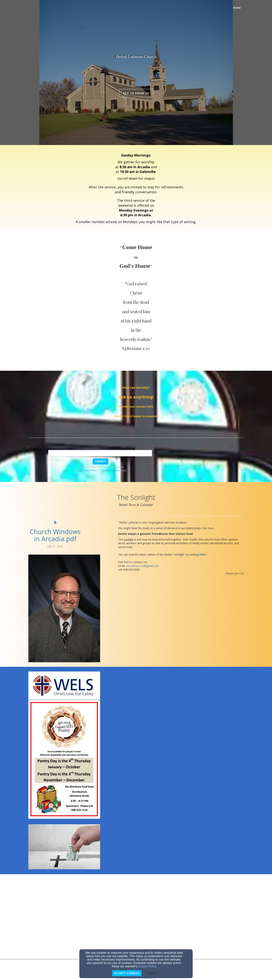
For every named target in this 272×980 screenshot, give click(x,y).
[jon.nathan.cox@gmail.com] (143, 566)
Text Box (54, 447)
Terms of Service (111, 470)
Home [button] (237, 8)
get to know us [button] (136, 93)
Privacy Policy (89, 470)
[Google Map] (136, 894)
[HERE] (202, 554)
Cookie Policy (147, 966)
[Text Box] (100, 453)
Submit (100, 461)
